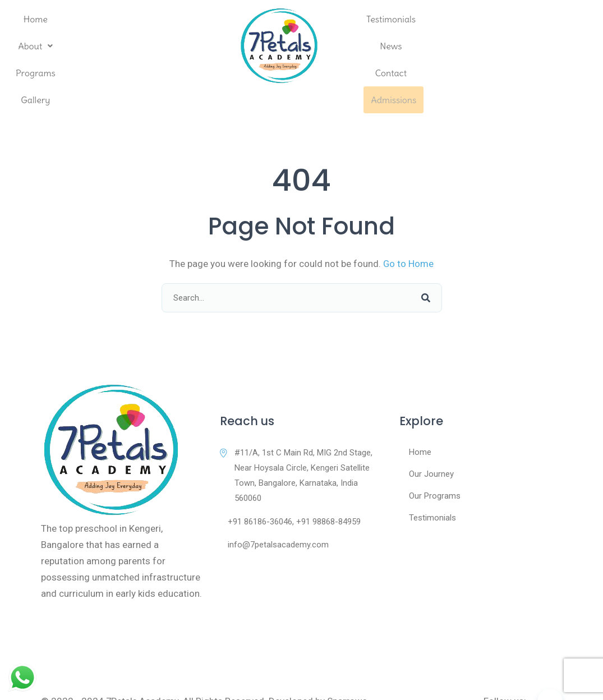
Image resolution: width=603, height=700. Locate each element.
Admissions (558, 46)
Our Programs (435, 468)
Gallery (196, 46)
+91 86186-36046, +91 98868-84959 (290, 494)
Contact (499, 46)
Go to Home (409, 236)
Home (34, 46)
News (452, 46)
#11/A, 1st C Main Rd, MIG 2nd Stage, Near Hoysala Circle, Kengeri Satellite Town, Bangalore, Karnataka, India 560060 (296, 448)
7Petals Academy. (144, 673)
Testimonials (396, 46)
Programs (142, 46)
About (84, 46)
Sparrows (348, 673)
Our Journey (431, 446)
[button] (84, 46)
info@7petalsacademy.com (274, 518)
